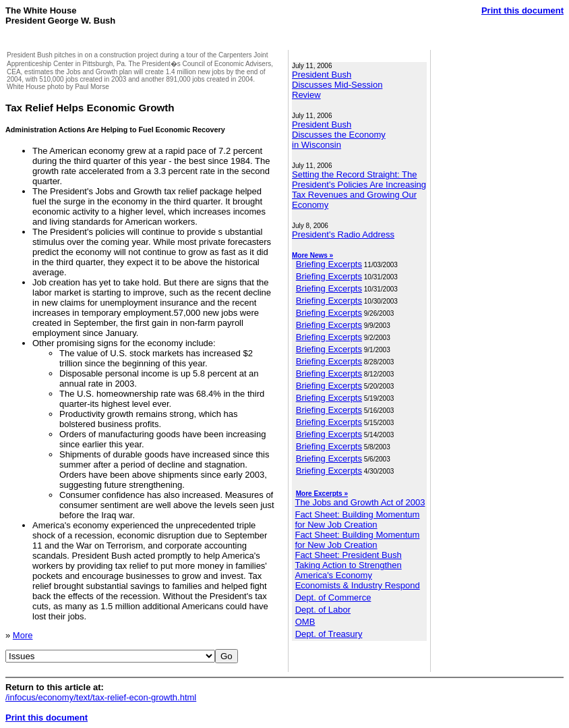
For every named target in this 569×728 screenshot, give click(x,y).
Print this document (522, 10)
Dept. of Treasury (329, 634)
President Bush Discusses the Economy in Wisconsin (339, 135)
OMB (305, 622)
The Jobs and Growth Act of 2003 (360, 502)
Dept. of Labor (323, 610)
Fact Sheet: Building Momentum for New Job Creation (357, 520)
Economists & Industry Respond (358, 585)
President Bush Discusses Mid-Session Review (337, 85)
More (23, 635)
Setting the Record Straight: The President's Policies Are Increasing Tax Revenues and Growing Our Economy (359, 190)
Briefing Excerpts (329, 264)
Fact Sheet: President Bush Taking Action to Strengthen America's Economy (348, 565)
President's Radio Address (343, 234)
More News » (312, 255)
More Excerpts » (322, 494)
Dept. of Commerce (333, 597)
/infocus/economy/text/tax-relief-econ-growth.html (101, 697)
